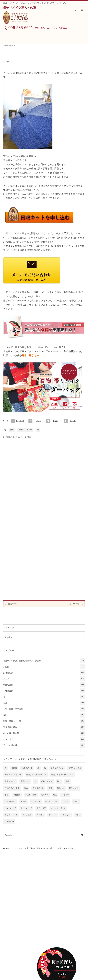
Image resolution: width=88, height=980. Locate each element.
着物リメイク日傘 (25, 430)
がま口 (78, 815)
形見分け (61, 788)
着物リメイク (10, 781)
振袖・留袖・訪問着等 (44, 709)
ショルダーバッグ (58, 808)
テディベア (41, 808)
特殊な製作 (44, 685)
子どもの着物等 (44, 745)
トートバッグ (26, 808)
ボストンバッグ (52, 802)
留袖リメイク (47, 781)
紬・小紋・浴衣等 (44, 733)
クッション (27, 815)
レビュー (65, 795)
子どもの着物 (31, 795)
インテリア (44, 739)
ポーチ (23, 802)
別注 (55, 795)
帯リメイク (74, 788)
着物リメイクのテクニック (62, 775)
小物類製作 (44, 691)
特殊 (59, 781)
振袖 (50, 788)
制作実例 (45, 795)
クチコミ (40, 815)
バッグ (44, 679)
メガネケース (10, 802)
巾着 (7, 795)
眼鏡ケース (25, 781)
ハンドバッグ (10, 808)
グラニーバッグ (11, 815)
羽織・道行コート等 (44, 721)
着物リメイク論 (57, 768)
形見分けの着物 (44, 727)
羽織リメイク (27, 768)
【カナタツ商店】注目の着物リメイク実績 (44, 661)
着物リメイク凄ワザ (13, 775)
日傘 (12, 430)
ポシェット (36, 802)
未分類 (44, 667)
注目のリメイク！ (12, 788)
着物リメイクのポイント (36, 775)
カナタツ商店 (26, 437)
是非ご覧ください (31, 355)
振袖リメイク (38, 788)
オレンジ (53, 815)
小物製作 (17, 795)
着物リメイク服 (75, 768)
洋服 (44, 715)
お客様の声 (44, 673)
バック (76, 802)
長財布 (14, 768)
